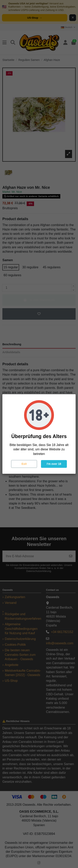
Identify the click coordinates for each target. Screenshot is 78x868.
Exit (24, 464)
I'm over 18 (54, 464)
